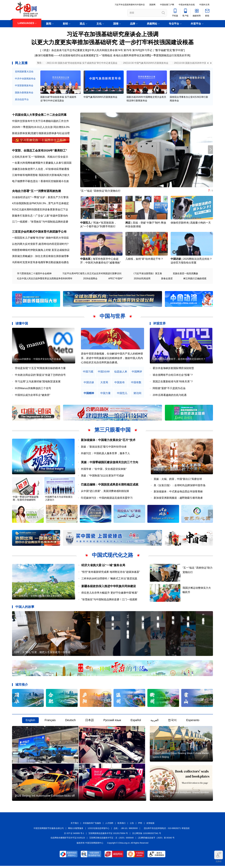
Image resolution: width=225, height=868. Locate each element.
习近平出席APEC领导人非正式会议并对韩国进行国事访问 (92, 274)
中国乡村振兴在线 (187, 5)
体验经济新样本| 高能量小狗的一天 (191, 223)
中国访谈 (176, 260)
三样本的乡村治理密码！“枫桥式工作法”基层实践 (109, 580)
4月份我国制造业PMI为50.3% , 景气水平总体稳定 (40, 204)
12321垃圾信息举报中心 (99, 830)
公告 (132, 825)
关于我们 (75, 825)
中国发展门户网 (167, 5)
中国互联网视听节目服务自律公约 (49, 830)
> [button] (211, 63)
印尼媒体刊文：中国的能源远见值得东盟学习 (107, 499)
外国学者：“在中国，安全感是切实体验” (104, 470)
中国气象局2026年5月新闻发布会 (101, 97)
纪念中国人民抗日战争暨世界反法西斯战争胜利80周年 (45, 279)
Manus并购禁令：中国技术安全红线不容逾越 (38, 360)
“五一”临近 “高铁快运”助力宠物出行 (100, 191)
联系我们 (122, 825)
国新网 (152, 5)
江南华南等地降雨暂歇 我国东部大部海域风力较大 (41, 175)
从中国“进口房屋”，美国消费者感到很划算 (105, 492)
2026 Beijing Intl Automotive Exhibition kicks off (45, 798)
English (30, 722)
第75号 (128, 50)
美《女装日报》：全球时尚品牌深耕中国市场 (180, 486)
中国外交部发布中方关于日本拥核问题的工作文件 (40, 121)
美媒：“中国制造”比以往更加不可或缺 (102, 476)
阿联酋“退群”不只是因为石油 (169, 389)
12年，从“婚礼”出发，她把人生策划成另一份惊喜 (42, 654)
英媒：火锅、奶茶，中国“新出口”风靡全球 (178, 480)
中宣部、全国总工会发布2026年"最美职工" (40, 151)
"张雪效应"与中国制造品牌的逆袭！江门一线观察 (109, 601)
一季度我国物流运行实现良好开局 (170, 55)
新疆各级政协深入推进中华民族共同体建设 (109, 587)
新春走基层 (167, 279)
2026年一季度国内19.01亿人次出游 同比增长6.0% (41, 127)
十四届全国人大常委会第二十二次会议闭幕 (39, 115)
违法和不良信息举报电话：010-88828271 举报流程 (167, 830)
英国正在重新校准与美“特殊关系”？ (173, 382)
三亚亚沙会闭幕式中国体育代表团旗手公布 (39, 232)
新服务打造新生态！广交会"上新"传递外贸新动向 (40, 216)
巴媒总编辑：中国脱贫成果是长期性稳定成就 (110, 485)
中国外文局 (204, 5)
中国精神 (89, 394)
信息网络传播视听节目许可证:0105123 (68, 840)
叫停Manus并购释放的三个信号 (33, 389)
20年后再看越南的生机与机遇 (170, 396)
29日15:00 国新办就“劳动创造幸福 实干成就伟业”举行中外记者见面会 (82, 63)
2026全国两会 (90, 279)
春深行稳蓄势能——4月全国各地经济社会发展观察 (65, 55)
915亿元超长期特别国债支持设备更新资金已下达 (40, 210)
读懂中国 (22, 324)
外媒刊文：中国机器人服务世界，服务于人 (105, 454)
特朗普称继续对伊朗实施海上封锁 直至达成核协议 (41, 251)
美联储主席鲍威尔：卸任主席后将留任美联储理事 (40, 257)
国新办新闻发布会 (24, 93)
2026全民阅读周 (142, 279)
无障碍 (219, 857)
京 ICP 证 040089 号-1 (74, 835)
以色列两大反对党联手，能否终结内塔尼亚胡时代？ (179, 360)
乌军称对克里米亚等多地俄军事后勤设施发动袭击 (40, 263)
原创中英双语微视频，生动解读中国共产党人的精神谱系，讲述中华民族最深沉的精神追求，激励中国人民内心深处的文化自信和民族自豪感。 (112, 359)
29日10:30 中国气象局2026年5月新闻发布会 (146, 63)
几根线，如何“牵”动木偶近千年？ (144, 260)
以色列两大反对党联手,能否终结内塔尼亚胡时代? (40, 245)
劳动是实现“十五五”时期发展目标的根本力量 (40, 369)
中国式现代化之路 (113, 556)
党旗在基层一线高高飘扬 (185, 274)
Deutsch (70, 722)
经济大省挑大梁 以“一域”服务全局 (103, 566)
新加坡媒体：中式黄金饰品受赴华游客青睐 (178, 493)
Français (50, 722)
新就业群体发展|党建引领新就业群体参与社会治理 (41, 133)
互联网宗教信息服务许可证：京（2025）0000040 (111, 840)
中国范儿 (85, 223)
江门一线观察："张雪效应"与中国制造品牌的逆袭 (40, 222)
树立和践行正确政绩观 (195, 279)
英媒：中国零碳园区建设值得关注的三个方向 (110, 463)
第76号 (136, 50)
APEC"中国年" (116, 279)
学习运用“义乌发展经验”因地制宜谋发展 (38, 382)
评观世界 (159, 324)
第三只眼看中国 (113, 431)
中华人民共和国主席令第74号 (106, 50)
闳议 (128, 223)
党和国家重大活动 (24, 72)
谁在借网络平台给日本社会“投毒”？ (173, 375)
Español (136, 722)
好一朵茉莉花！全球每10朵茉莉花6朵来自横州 (38, 597)
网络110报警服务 (76, 830)
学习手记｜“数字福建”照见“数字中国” (163, 50)
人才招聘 (109, 825)
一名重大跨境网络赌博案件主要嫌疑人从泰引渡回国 (42, 163)
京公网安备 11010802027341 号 (147, 835)
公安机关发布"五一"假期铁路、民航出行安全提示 (40, 157)
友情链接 (150, 825)
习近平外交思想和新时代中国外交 (130, 5)
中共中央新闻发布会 (25, 79)
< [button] (208, 63)
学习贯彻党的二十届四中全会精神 (34, 274)
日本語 (90, 722)
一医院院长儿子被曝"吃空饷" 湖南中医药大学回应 (40, 239)
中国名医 (85, 260)
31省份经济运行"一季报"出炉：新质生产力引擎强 (40, 198)
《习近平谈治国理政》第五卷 (147, 274)
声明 (140, 825)
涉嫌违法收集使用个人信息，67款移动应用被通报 (41, 169)
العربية (155, 722)
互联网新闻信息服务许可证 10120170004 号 (108, 835)
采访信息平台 (22, 99)
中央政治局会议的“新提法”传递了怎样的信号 (40, 375)
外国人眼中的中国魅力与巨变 (169, 471)
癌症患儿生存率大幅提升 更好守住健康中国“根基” (110, 594)
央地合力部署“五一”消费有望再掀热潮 (36, 192)
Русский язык (112, 722)
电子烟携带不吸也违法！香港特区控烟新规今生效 (40, 181)
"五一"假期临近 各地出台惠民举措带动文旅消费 (122, 55)
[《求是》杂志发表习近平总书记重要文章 (64, 50)
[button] (210, 150)
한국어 (172, 722)
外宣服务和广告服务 (92, 825)
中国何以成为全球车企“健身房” (33, 396)
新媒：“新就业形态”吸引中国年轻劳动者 (104, 447)
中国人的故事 (25, 608)
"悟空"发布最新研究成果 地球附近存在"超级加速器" (111, 573)
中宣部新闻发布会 (24, 86)
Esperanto (193, 722)
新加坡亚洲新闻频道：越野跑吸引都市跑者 (178, 499)
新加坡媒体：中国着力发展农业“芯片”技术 (108, 441)
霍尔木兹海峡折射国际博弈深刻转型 (173, 369)
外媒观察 (19, 472)
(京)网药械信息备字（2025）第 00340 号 (156, 840)
